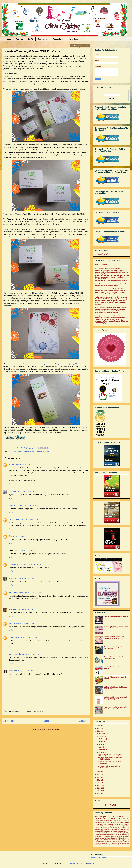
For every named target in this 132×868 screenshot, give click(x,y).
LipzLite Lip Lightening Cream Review (116, 627)
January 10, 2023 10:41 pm (32, 564)
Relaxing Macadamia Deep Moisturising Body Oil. (58, 364)
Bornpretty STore (123, 822)
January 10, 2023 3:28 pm (29, 520)
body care (107, 829)
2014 (99, 794)
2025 (99, 726)
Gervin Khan (14, 520)
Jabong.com (102, 824)
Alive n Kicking (115, 835)
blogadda (109, 822)
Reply (11, 484)
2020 (99, 777)
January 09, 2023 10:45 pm (26, 464)
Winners (98, 829)
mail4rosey (99, 289)
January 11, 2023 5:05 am (28, 609)
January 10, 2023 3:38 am (26, 491)
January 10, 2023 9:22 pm (24, 550)
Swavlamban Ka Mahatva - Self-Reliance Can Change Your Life (114, 638)
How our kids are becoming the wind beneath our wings (115, 658)
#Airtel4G (97, 845)
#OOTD (107, 821)
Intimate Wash (109, 836)
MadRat (124, 843)
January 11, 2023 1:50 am (24, 578)
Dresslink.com (115, 843)
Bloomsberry (105, 843)
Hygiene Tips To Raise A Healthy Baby (110, 755)
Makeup (118, 824)
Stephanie (12, 491)
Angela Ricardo (15, 654)
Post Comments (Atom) (51, 729)
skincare (46, 451)
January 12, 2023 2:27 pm (31, 654)
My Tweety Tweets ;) (101, 254)
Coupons (124, 840)
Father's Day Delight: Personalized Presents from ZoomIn (115, 708)
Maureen (12, 464)
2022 (99, 772)
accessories (114, 833)
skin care (98, 821)
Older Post (84, 721)
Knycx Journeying (101, 316)
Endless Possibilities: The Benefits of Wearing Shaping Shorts (115, 698)
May (100, 747)
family (122, 833)
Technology (43, 39)
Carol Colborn (99, 284)
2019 (99, 780)
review (99, 817)
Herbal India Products (120, 831)
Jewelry (97, 826)
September (103, 739)
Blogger (91, 863)
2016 (99, 788)
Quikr (108, 842)
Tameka (98, 277)
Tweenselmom (14, 505)
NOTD (115, 828)
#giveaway (125, 817)
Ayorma (124, 835)
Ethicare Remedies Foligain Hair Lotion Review (114, 648)
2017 (99, 785)
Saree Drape (111, 838)
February (102, 750)
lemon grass (123, 842)
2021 (99, 775)
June (100, 744)
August (101, 742)
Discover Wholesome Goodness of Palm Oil (115, 678)
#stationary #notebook (111, 840)
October (102, 736)
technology (99, 822)
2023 (99, 731)
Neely (11, 671)
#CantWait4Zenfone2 (117, 845)
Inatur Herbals (99, 842)
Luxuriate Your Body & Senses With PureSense (110, 763)
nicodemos (74, 863)
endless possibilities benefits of (108, 270)
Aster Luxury (118, 826)
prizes (124, 821)
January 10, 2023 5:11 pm (22, 536)
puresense (39, 451)
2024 (99, 728)
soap (110, 824)
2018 (99, 783)
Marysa (11, 578)
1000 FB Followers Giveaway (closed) (116, 617)
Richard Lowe (99, 307)
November (102, 733)
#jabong (97, 843)
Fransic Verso (14, 637)
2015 (99, 791)
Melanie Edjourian (16, 593)
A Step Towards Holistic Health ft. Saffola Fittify (109, 767)
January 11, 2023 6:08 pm (25, 623)
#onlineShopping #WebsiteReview (22, 451)
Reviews (19, 39)
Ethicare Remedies (104, 819)
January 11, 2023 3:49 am (33, 593)
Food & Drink (58, 39)
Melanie (12, 623)
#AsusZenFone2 (106, 845)
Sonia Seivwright (15, 564)
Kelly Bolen (13, 609)
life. (127, 833)
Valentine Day (107, 826)
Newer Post (8, 721)
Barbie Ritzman (100, 297)
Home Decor (74, 39)
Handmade (107, 831)
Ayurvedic (98, 836)
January (101, 752)
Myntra (119, 836)
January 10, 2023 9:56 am (29, 505)
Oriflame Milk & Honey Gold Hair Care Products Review (116, 688)
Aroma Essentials (120, 819)
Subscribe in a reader (99, 858)
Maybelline (98, 833)
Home (8, 39)
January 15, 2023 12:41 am (23, 671)
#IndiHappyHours (102, 835)
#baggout (98, 840)
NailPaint (123, 828)
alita (10, 536)
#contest (115, 821)
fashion (124, 824)
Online (106, 833)
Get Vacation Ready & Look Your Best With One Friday (110, 758)
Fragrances (106, 828)
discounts (114, 842)
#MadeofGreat (122, 838)
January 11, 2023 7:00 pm (29, 637)
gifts (115, 829)
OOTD (30, 39)
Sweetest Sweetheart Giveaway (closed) (114, 668)
